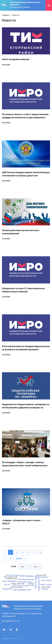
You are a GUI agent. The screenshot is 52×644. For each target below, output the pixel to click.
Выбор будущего (42, 577)
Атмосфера (12, 581)
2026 (49, 585)
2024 (23, 584)
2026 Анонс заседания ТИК (23, 585)
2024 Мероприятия (26, 579)
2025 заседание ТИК (10, 577)
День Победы (46, 580)
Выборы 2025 (41, 575)
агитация (31, 584)
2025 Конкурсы (35, 582)
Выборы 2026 (16, 584)
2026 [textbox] (35, 567)
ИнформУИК (7, 589)
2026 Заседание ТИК (22, 590)
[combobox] (24, 567)
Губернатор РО (39, 584)
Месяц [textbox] (24, 567)
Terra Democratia (12, 575)
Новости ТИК (46, 587)
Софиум (45, 589)
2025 (5, 581)
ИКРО (43, 585)
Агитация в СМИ (11, 579)
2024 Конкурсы (27, 576)
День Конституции (17, 587)
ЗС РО (7, 585)
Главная (6, 15)
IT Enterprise (20, 639)
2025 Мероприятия (25, 582)
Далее (19, 558)
